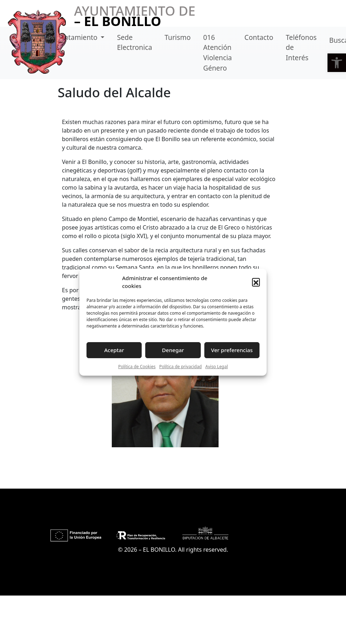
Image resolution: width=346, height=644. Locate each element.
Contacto (259, 37)
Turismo (177, 37)
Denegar (173, 350)
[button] (337, 63)
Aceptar (114, 350)
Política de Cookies (137, 367)
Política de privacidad (180, 367)
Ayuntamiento (76, 37)
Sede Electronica (135, 42)
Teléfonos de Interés (301, 48)
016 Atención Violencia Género (218, 53)
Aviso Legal (217, 367)
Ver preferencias (232, 350)
